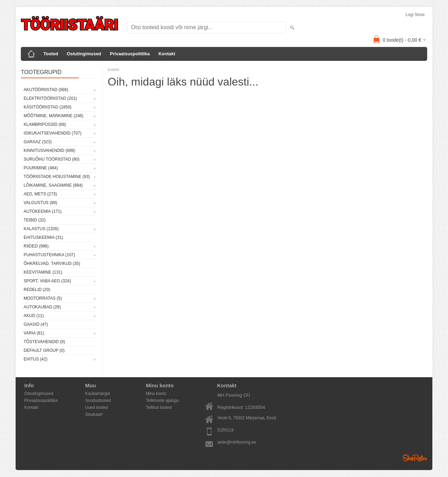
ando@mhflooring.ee (237, 442)
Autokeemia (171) (43, 211)
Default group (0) (44, 350)
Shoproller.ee (415, 458)
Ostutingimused (84, 54)
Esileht (113, 70)
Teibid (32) (35, 220)
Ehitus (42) (36, 359)
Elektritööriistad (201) (50, 98)
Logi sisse (415, 15)
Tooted (51, 54)
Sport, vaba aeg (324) (47, 281)
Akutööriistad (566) (46, 90)
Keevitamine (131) (43, 272)
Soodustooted (98, 401)
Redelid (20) (37, 290)
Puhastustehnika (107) (49, 255)
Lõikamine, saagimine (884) (53, 185)
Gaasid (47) (36, 324)
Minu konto (156, 394)
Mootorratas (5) (43, 298)
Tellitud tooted (159, 407)
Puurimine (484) (41, 168)
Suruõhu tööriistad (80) (52, 159)
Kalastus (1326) (41, 229)
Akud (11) (34, 316)
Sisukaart (94, 414)
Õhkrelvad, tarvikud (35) (52, 264)
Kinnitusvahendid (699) (49, 151)
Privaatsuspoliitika (130, 54)
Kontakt (167, 54)
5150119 (226, 430)
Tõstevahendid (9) (44, 342)
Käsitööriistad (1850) (48, 107)
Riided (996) (36, 246)
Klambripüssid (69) (45, 124)
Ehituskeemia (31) (43, 237)
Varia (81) (34, 333)
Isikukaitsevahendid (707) (53, 133)
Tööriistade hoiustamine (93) (57, 177)
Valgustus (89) (40, 203)
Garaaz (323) (38, 142)
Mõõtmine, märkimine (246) (53, 116)
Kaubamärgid (97, 394)
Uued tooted (96, 407)
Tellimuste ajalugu (162, 401)
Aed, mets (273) (40, 194)
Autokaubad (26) (42, 307)
